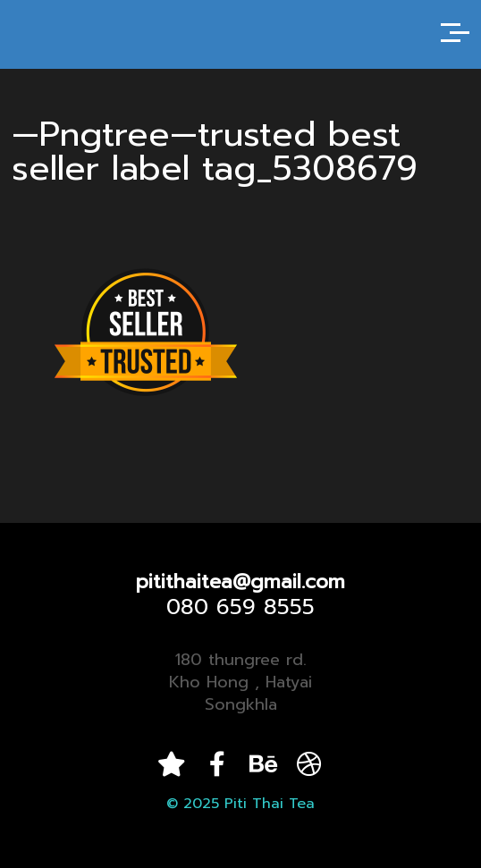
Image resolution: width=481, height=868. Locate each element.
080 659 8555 (240, 607)
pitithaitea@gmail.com (240, 581)
